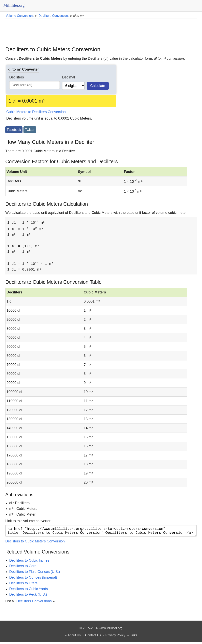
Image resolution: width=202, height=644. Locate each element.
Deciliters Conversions (34, 603)
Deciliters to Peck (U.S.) (28, 597)
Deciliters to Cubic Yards (29, 591)
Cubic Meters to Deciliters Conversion (36, 112)
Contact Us (93, 637)
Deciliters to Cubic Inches (29, 563)
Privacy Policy (115, 637)
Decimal (69, 77)
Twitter (30, 130)
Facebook (14, 130)
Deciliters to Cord (23, 568)
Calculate (98, 86)
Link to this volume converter (28, 521)
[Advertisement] (101, 30)
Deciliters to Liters (23, 585)
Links (134, 637)
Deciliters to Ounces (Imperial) (33, 580)
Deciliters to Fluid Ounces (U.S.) (35, 574)
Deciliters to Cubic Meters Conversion (35, 543)
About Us (74, 637)
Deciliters (17, 77)
